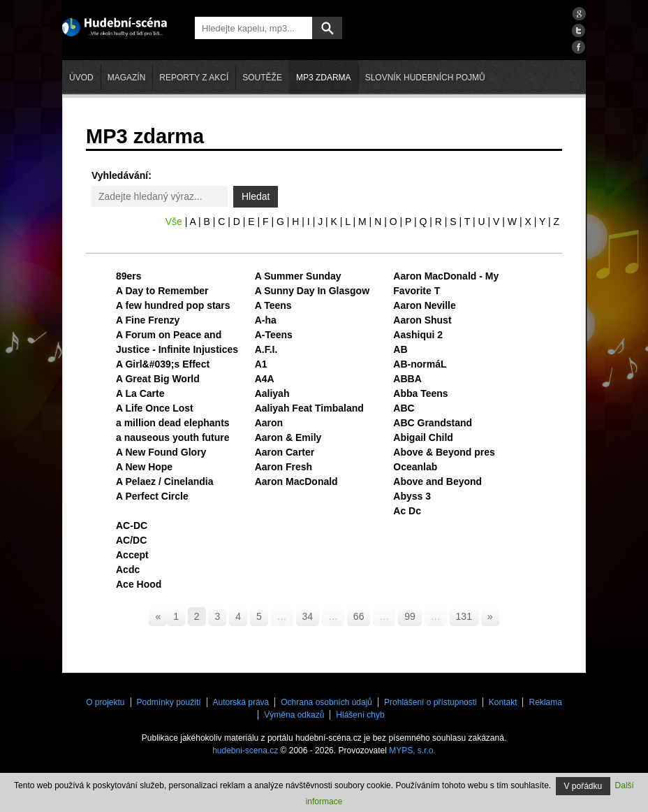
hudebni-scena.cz (245, 751)
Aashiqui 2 (418, 335)
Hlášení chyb (360, 715)
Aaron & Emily (288, 437)
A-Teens (274, 335)
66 (359, 616)
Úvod (81, 78)
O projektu (105, 702)
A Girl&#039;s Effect (163, 364)
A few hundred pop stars (173, 305)
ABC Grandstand (433, 423)
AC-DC (132, 525)
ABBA (407, 379)
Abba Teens (420, 393)
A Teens (273, 305)
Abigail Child (423, 437)
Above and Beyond (437, 481)
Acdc (128, 570)
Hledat (256, 196)
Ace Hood (139, 584)
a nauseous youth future (173, 437)
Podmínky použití (169, 702)
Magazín (127, 78)
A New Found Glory (161, 452)
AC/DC (131, 540)
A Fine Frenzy (148, 320)
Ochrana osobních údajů (326, 702)
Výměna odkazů (294, 715)
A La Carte (140, 393)
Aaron (269, 423)
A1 (261, 364)
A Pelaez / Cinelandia (165, 481)
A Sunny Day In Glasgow (312, 291)
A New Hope (144, 467)
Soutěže (262, 78)
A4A (265, 379)
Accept (132, 555)
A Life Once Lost (155, 408)
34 (308, 616)
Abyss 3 (412, 496)
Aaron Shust (422, 320)
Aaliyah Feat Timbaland (309, 408)
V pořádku (583, 786)
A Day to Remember (162, 291)
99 (410, 616)
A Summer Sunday (298, 276)
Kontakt (503, 702)
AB (400, 349)
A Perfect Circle (152, 496)
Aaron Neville (424, 305)
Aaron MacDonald (296, 481)
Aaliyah (272, 393)
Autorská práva (241, 702)
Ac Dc (407, 511)
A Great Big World (158, 379)
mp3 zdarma (324, 78)
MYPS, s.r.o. (412, 751)
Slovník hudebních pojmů (425, 78)
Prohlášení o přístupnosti (430, 702)
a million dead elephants (173, 423)
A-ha (266, 320)
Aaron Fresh (283, 467)
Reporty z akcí (194, 78)
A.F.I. (266, 349)
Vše (174, 222)
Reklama (545, 702)
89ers (129, 276)
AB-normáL (420, 364)
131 (464, 616)
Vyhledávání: (121, 175)
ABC (404, 408)
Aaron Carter (285, 452)
